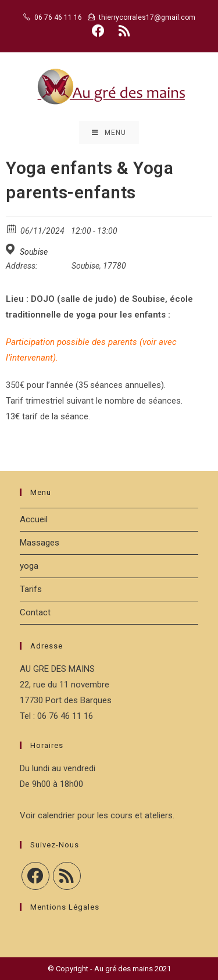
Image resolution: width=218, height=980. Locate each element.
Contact (35, 612)
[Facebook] (35, 876)
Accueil (34, 519)
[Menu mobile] (109, 133)
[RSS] (67, 876)
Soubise (34, 252)
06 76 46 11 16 (58, 17)
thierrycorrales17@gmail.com (147, 17)
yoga (29, 566)
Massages (40, 543)
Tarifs (31, 589)
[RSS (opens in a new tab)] (122, 31)
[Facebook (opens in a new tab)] (98, 31)
